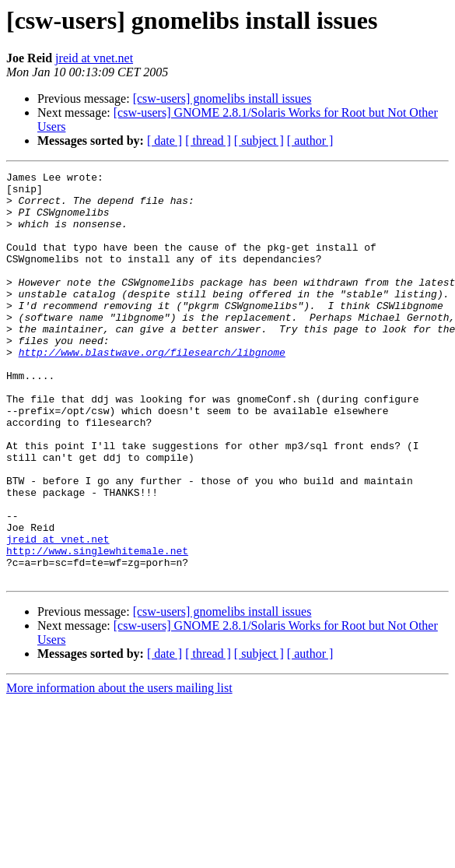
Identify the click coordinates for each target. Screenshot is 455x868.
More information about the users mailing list (119, 770)
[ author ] (310, 141)
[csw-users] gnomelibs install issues (222, 98)
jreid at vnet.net (94, 58)
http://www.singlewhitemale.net (97, 627)
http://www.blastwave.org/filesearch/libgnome (152, 389)
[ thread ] (208, 141)
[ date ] (164, 141)
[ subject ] (259, 141)
